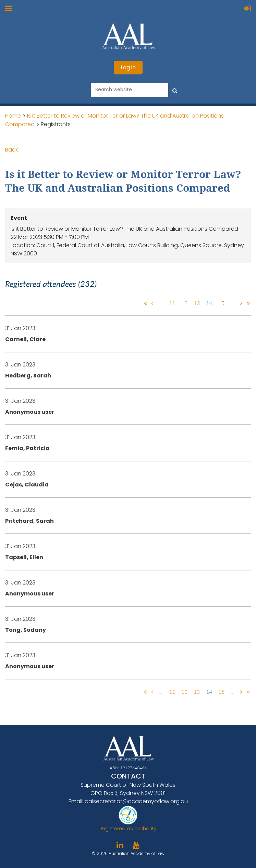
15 (221, 303)
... (161, 303)
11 (172, 303)
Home (13, 116)
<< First (145, 303)
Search (175, 89)
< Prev (152, 303)
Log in (128, 67)
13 (197, 303)
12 (184, 303)
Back (11, 150)
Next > (241, 303)
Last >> (248, 303)
